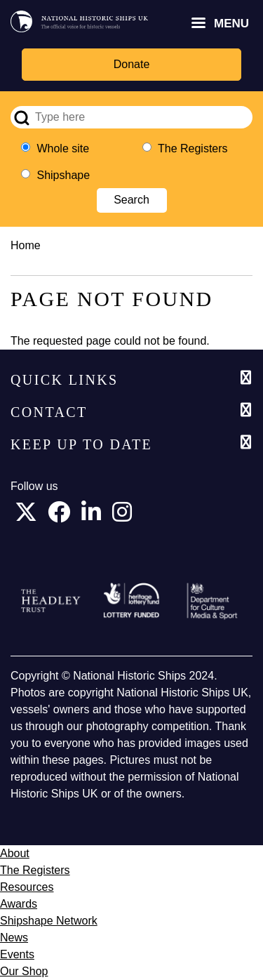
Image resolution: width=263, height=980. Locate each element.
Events (17, 954)
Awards (19, 904)
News (14, 938)
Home (26, 245)
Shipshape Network (49, 921)
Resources (27, 887)
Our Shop (24, 971)
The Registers (193, 148)
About (15, 853)
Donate (132, 64)
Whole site (63, 148)
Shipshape (63, 175)
